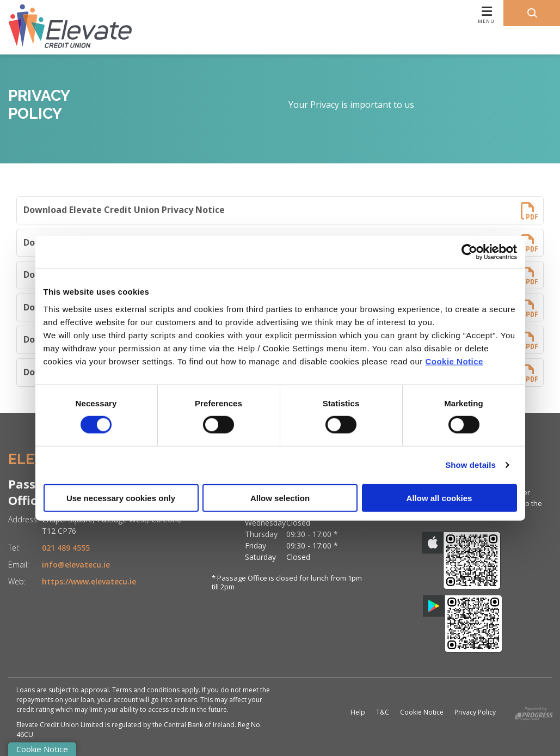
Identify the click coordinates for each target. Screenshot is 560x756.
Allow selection (280, 498)
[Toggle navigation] (337, 27)
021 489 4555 (66, 548)
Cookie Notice (454, 361)
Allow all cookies (439, 498)
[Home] (61, 27)
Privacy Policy (475, 712)
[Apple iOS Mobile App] (461, 560)
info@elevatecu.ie (76, 565)
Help (358, 712)
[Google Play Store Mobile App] (463, 624)
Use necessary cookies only (121, 498)
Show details (470, 465)
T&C (383, 712)
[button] (532, 13)
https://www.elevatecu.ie (89, 581)
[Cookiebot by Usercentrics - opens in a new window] (469, 252)
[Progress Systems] (534, 712)
